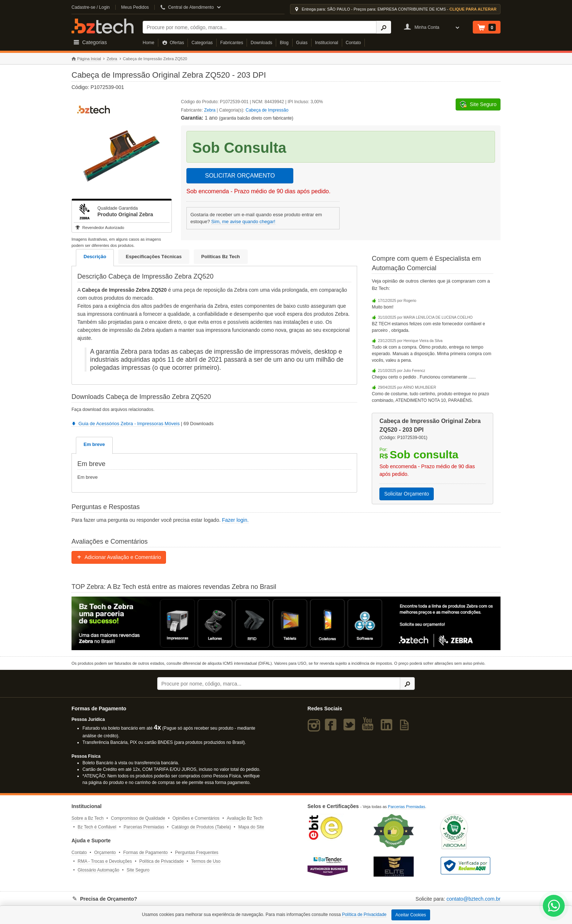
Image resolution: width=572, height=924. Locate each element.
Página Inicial (86, 59)
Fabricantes (232, 43)
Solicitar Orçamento (407, 494)
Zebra (112, 59)
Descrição (95, 257)
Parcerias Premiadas (144, 827)
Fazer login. (235, 520)
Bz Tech (103, 26)
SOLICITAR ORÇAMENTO (240, 176)
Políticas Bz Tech (221, 257)
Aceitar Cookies (411, 915)
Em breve (94, 444)
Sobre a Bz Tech (88, 818)
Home (148, 43)
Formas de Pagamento (146, 853)
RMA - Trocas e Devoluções (105, 861)
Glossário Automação (98, 870)
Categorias (202, 43)
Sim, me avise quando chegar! (243, 222)
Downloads (261, 43)
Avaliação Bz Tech (245, 818)
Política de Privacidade (162, 861)
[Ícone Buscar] (384, 27)
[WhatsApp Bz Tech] (554, 907)
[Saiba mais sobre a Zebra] (286, 624)
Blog (284, 43)
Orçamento (105, 853)
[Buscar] (260, 27)
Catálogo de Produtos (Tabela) (201, 827)
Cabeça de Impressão (267, 110)
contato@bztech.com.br (474, 899)
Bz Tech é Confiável (97, 827)
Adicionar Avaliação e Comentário (119, 557)
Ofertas (173, 43)
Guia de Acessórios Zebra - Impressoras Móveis (125, 424)
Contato (353, 43)
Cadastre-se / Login (91, 7)
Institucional (327, 43)
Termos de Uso (206, 861)
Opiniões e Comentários (196, 818)
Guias (302, 43)
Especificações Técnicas (154, 257)
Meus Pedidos (135, 7)
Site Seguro (138, 870)
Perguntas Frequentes (197, 853)
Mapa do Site (251, 827)
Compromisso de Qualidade (138, 818)
